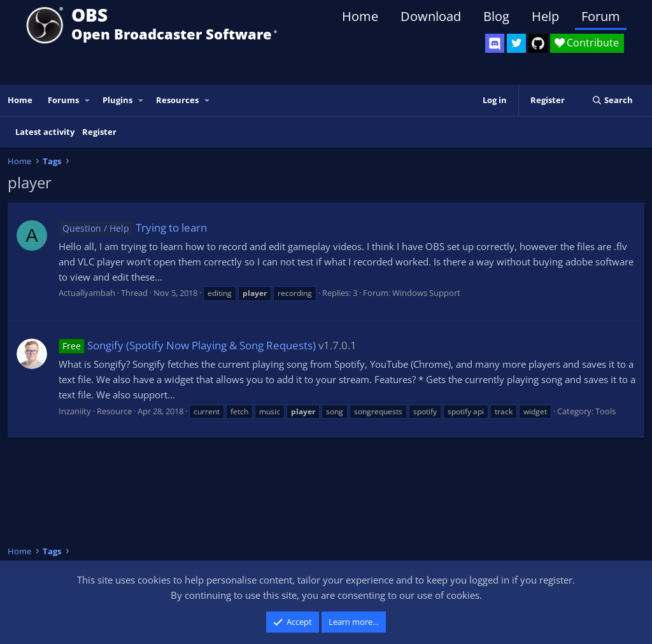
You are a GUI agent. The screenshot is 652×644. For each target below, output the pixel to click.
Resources (177, 100)
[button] (88, 100)
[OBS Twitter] (516, 43)
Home (360, 16)
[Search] (612, 100)
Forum (601, 16)
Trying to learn (133, 227)
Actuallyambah (87, 293)
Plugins (117, 100)
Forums (63, 100)
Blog (496, 16)
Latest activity (45, 132)
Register (99, 132)
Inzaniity (75, 411)
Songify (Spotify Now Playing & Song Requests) (187, 345)
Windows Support (426, 293)
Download (431, 16)
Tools (606, 411)
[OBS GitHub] (538, 43)
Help (545, 16)
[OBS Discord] (495, 43)
